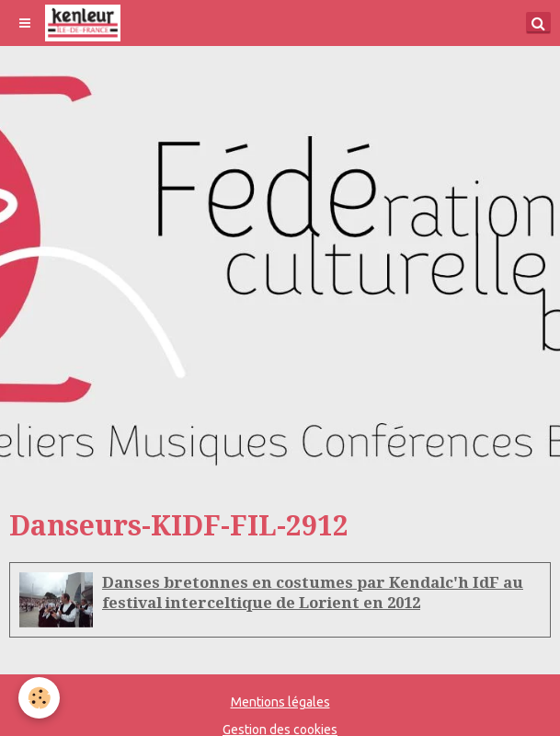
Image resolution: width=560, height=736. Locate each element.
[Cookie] (39, 698)
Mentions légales (280, 702)
